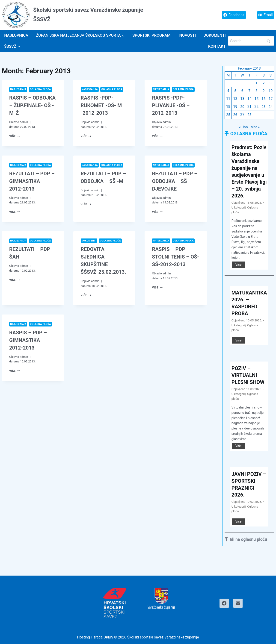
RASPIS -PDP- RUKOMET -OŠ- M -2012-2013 (101, 106)
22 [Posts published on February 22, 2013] (256, 107)
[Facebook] (224, 603)
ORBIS (108, 637)
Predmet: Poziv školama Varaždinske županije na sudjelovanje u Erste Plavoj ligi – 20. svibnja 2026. (249, 176)
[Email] (238, 603)
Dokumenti (215, 35)
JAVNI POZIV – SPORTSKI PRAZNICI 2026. (248, 500)
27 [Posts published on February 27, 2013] (242, 116)
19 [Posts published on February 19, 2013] (235, 107)
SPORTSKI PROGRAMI (152, 35)
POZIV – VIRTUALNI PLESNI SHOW (245, 387)
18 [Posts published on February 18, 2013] (228, 107)
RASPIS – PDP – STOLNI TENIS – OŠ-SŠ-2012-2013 (176, 257)
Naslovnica (16, 35)
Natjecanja (19, 90)
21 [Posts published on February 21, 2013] (249, 107)
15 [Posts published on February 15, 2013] (256, 100)
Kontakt (217, 46)
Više (15, 136)
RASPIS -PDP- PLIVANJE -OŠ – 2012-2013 (171, 106)
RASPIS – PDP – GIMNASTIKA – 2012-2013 (28, 341)
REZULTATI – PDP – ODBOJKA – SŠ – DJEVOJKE (175, 182)
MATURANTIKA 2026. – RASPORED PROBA (249, 311)
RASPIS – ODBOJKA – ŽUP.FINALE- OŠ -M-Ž (32, 106)
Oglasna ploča (42, 90)
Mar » (255, 128)
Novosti (188, 35)
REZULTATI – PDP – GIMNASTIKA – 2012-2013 (32, 182)
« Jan (243, 128)
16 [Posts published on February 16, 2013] (264, 100)
